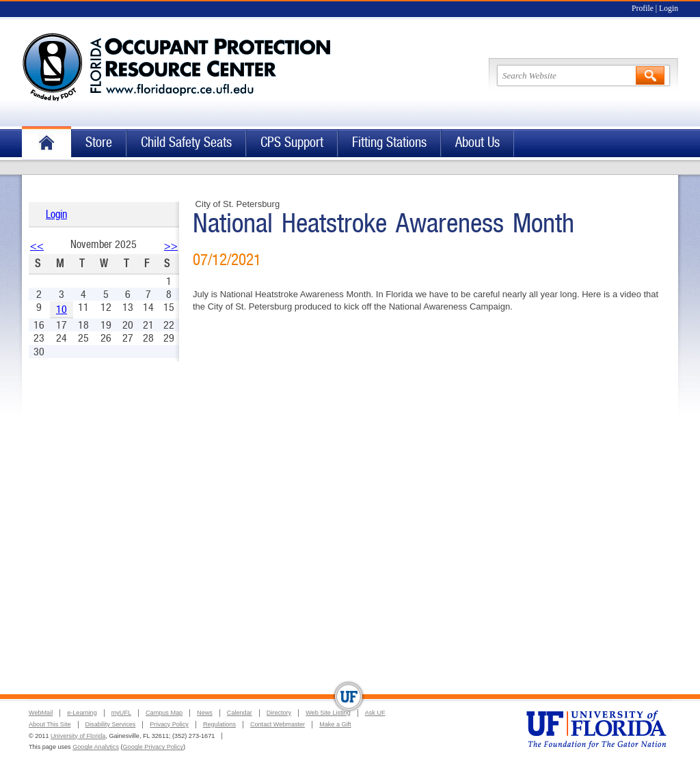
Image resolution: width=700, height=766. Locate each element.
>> (171, 246)
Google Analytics (96, 747)
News (205, 713)
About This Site (50, 724)
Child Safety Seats (186, 142)
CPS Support (292, 142)
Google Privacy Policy (153, 747)
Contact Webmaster (278, 724)
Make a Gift (335, 724)
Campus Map (164, 713)
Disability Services (111, 724)
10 (62, 309)
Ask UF (375, 713)
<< (37, 246)
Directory (279, 713)
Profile (643, 9)
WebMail (41, 713)
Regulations (219, 724)
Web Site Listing (328, 713)
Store (99, 142)
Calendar (240, 713)
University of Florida (78, 736)
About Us (477, 142)
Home (46, 143)
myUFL (121, 713)
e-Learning (82, 713)
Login (669, 9)
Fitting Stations (389, 142)
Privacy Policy (169, 724)
